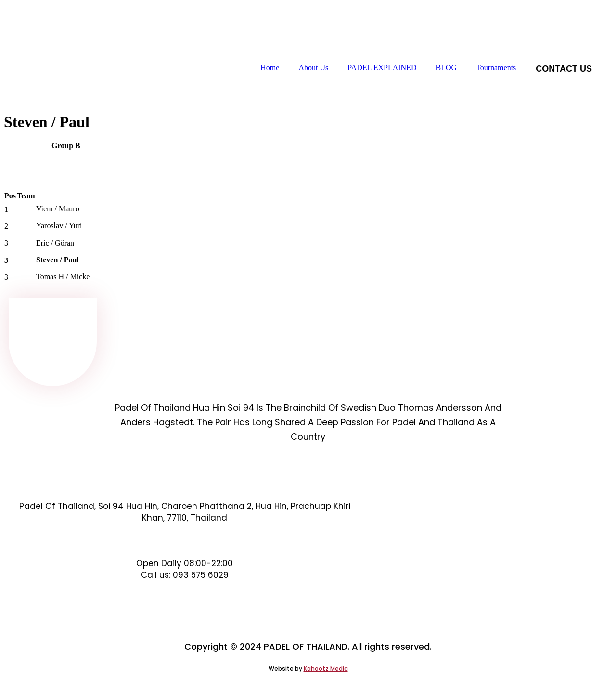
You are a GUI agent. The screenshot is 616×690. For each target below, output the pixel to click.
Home (270, 68)
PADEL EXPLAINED (382, 68)
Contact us (564, 69)
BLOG (446, 68)
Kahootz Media (326, 669)
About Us (313, 68)
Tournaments (496, 68)
